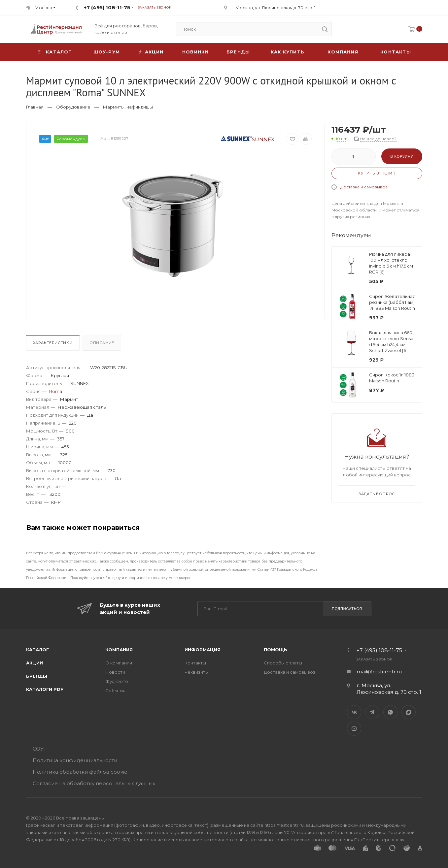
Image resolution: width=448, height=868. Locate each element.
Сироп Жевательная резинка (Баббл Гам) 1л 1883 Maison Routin (392, 302)
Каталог (37, 650)
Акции (34, 663)
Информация (203, 650)
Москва (43, 8)
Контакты (396, 52)
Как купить (288, 52)
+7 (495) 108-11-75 (107, 7)
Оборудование (73, 107)
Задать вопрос (377, 494)
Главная (35, 107)
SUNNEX (247, 139)
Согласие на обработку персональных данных (94, 783)
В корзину (402, 156)
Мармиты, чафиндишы (128, 107)
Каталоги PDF (45, 689)
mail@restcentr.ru (379, 672)
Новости (115, 672)
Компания (343, 52)
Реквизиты (197, 672)
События (115, 691)
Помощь (276, 650)
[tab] (54, 344)
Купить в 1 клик (377, 173)
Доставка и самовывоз (364, 187)
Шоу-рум (107, 52)
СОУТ (40, 749)
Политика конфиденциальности (75, 760)
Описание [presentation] (102, 343)
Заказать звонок (155, 7)
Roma (56, 391)
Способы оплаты (283, 663)
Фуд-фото (117, 681)
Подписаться (347, 609)
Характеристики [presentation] (53, 343)
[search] (325, 29)
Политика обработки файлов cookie (80, 772)
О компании (119, 663)
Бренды (238, 52)
